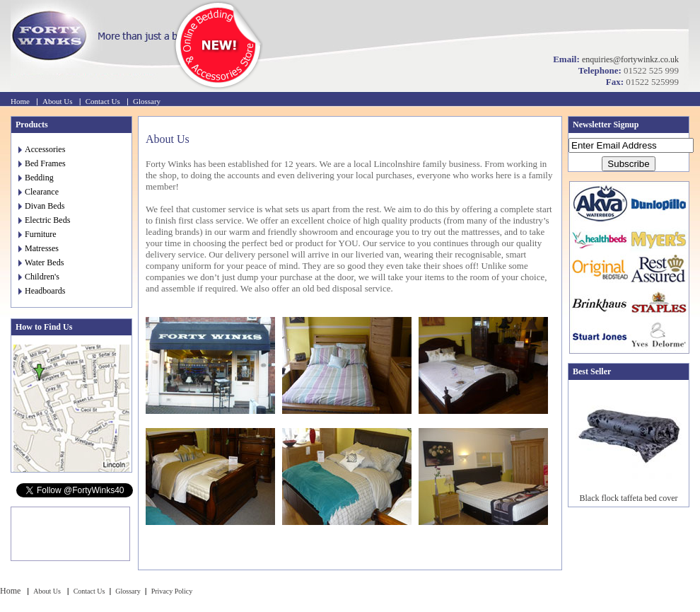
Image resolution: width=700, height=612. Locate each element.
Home (20, 101)
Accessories (42, 149)
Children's (39, 277)
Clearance (39, 192)
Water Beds (41, 262)
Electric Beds (44, 220)
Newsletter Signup (606, 125)
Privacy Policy (172, 591)
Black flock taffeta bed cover (628, 498)
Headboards (42, 291)
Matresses (39, 248)
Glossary (147, 101)
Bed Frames (42, 163)
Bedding (36, 178)
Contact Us (103, 101)
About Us (57, 101)
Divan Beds (41, 206)
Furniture (37, 234)
